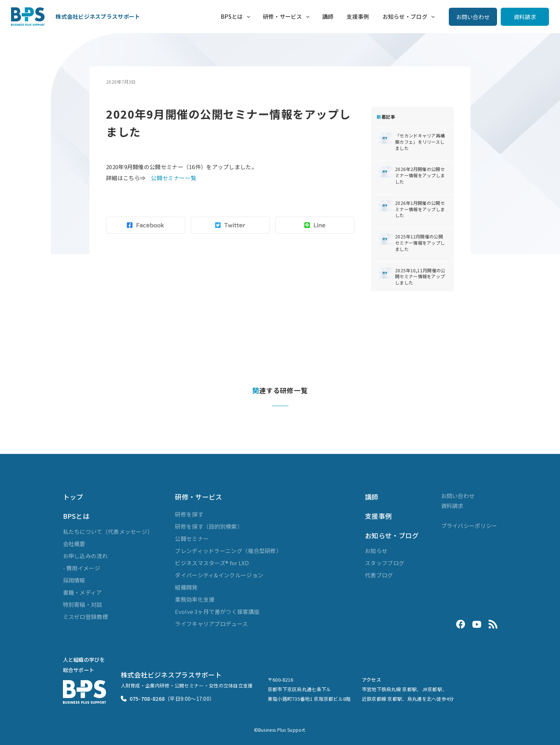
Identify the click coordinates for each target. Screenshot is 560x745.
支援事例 (358, 16)
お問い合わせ (473, 17)
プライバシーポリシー (469, 526)
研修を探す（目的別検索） (209, 526)
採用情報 (74, 580)
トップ (73, 497)
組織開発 (186, 587)
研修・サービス (283, 16)
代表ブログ (379, 575)
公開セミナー (192, 538)
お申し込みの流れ (85, 556)
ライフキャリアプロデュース (211, 624)
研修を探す (189, 514)
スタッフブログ (385, 563)
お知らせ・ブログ (405, 16)
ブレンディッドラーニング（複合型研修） (228, 551)
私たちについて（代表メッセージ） (108, 531)
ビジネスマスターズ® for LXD (212, 563)
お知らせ (376, 551)
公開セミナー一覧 (173, 178)
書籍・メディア (82, 592)
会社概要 (74, 544)
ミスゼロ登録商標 (85, 617)
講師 (328, 16)
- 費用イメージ (82, 568)
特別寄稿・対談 (83, 604)
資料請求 (525, 17)
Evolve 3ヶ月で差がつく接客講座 (217, 611)
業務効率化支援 (195, 599)
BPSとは (232, 16)
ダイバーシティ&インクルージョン (219, 575)
